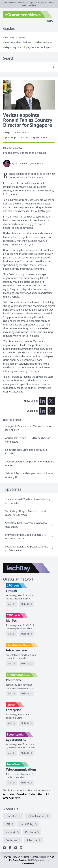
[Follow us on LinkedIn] (43, 401)
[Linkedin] (4, 848)
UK (45, 794)
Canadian (22, 794)
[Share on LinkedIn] (43, 411)
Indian (32, 794)
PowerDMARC (29, 863)
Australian (9, 794)
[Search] (26, 67)
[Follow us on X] (51, 401)
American (9, 798)
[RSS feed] (21, 848)
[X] (10, 848)
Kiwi (40, 794)
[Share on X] (51, 411)
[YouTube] (16, 848)
